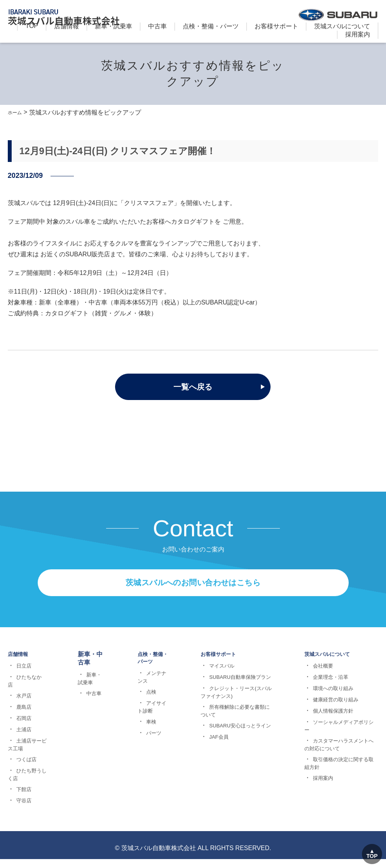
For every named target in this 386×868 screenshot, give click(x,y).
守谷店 (22, 841)
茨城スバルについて (342, 26)
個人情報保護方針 (333, 751)
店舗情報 (66, 26)
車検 (145, 763)
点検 (145, 733)
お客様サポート (276, 26)
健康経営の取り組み (335, 740)
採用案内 (358, 34)
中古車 (157, 26)
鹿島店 (22, 747)
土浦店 (22, 770)
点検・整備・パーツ (211, 26)
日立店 (22, 706)
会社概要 (322, 706)
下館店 (22, 830)
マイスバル (221, 706)
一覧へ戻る (193, 387)
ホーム (17, 112)
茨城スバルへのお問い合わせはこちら (193, 619)
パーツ (147, 774)
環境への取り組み (333, 729)
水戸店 (22, 736)
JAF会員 (218, 792)
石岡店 (22, 758)
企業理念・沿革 (330, 717)
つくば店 (25, 800)
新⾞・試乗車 (114, 26)
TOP (32, 26)
